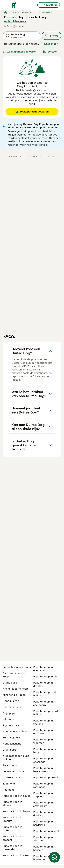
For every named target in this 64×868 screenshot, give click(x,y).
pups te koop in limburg (12, 819)
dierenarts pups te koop (14, 675)
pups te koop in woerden (43, 741)
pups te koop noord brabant (15, 838)
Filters (51, 36)
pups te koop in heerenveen (43, 770)
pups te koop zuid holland (44, 694)
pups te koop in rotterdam (12, 829)
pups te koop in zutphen (43, 795)
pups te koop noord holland (45, 713)
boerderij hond (12, 707)
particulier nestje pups (17, 667)
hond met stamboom (16, 731)
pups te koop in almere (12, 804)
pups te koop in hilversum (43, 858)
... (37, 12)
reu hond (9, 790)
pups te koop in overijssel (43, 669)
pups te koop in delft (46, 677)
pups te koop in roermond (43, 785)
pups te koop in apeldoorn (43, 703)
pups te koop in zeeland (43, 722)
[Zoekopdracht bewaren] (54, 857)
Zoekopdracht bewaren (20, 52)
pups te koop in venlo (47, 831)
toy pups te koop (13, 725)
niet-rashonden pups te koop (16, 758)
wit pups (8, 719)
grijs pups (9, 713)
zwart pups (10, 765)
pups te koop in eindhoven (43, 732)
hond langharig (12, 744)
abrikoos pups (12, 778)
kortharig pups (12, 738)
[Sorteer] (52, 52)
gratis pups (10, 683)
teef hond (9, 784)
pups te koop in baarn (16, 811)
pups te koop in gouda (17, 796)
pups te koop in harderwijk (43, 823)
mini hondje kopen (14, 695)
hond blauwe (11, 701)
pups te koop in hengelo (43, 848)
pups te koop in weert (17, 855)
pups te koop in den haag (46, 751)
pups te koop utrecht (46, 778)
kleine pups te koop (15, 689)
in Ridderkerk (15, 21)
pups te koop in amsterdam (43, 804)
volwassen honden (14, 771)
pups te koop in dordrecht (43, 814)
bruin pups (9, 750)
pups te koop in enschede (43, 760)
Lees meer (51, 44)
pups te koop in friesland (43, 839)
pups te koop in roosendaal (12, 848)
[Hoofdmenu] (6, 5)
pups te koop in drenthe (43, 684)
